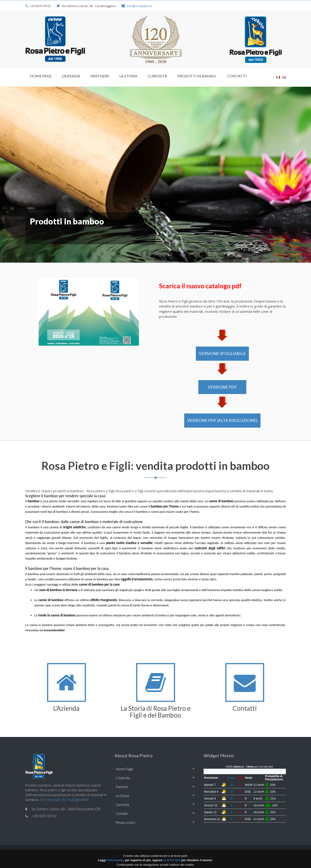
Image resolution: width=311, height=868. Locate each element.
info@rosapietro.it (139, 6)
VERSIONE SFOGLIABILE (222, 353)
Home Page (41, 76)
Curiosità (157, 76)
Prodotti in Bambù (197, 76)
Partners (100, 76)
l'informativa (116, 860)
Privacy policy (125, 822)
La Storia (128, 76)
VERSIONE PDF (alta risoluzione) (222, 420)
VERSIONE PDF (222, 387)
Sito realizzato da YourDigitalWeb (64, 800)
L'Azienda (71, 76)
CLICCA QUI (172, 860)
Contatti (237, 76)
